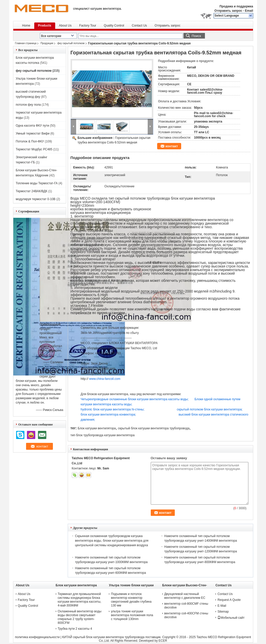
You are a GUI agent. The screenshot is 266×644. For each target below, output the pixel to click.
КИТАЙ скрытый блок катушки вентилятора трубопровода (103, 637)
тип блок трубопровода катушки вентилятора (103, 435)
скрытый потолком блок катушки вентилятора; (210, 409)
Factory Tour (88, 26)
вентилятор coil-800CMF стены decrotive (186, 606)
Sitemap (223, 612)
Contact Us (139, 26)
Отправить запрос (229, 11)
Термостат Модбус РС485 (34, 149)
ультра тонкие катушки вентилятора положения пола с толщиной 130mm (132, 615)
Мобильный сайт (231, 618)
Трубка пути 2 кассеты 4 (75, 629)
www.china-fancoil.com (105, 379)
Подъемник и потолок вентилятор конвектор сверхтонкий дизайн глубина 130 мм (131, 600)
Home (26, 26)
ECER (163, 641)
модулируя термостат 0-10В (36, 199)
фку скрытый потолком (71, 43)
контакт (172, 146)
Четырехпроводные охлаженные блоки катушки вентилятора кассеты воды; (138, 399)
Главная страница (26, 43)
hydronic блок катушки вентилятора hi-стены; (129, 409)
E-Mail (222, 606)
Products (45, 26)
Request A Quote (229, 600)
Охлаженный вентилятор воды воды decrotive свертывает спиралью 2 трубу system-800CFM (80, 617)
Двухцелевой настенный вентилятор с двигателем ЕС (185, 596)
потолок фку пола (28, 105)
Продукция (47, 43)
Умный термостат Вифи (33, 133)
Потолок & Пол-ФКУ (30, 141)
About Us (65, 26)
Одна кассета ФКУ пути (32, 126)
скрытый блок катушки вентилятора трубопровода (154, 428)
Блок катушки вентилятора (97, 428)
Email (249, 11)
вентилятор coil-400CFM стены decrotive (186, 615)
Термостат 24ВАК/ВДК (32, 191)
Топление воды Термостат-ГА (37, 183)
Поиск (196, 36)
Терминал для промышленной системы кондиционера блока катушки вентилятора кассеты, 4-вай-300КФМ (79, 600)
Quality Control (114, 26)
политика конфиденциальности (37, 637)
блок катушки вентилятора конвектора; (130, 415)
